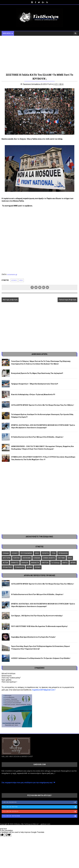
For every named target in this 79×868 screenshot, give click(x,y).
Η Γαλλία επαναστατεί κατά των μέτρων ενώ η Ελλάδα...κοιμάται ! (37, 437)
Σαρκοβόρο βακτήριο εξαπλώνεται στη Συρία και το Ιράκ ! (33, 637)
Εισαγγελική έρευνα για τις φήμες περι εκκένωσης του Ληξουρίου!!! (37, 373)
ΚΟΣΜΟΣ (14, 280)
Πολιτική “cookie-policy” (11, 678)
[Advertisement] (40, 54)
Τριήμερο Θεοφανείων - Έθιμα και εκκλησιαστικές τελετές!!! (35, 384)
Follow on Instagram (40, 816)
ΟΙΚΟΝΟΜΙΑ (27, 558)
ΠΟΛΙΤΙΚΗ (16, 558)
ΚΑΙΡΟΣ (65, 563)
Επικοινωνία (7, 676)
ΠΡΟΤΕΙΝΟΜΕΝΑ (26, 553)
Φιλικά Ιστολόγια (8, 674)
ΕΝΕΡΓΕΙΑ (45, 563)
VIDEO (21, 280)
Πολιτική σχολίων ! (9, 682)
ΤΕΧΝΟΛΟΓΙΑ (19, 567)
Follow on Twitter (40, 807)
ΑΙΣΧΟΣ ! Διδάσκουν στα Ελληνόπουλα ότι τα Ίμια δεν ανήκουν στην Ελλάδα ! (41, 658)
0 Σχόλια (50, 84)
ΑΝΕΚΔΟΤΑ (35, 563)
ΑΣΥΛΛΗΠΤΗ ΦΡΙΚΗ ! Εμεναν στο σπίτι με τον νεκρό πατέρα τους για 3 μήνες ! (43, 405)
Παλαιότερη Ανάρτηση (67, 300)
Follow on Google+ (40, 812)
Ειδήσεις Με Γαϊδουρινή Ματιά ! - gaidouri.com (32, 824)
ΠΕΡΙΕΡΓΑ (45, 553)
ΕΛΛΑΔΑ (6, 553)
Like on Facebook (40, 803)
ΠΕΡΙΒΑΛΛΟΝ (63, 553)
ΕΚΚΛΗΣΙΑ (25, 563)
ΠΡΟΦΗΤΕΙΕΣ (7, 567)
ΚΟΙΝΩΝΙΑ (37, 558)
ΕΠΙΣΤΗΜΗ (61, 558)
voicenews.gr (12, 274)
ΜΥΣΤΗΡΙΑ (7, 558)
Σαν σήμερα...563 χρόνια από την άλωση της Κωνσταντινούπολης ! (37, 616)
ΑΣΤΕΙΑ (5, 563)
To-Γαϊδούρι (55, 563)
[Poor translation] (8, 835)
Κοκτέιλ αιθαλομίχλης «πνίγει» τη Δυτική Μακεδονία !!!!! (33, 394)
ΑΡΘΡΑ (73, 563)
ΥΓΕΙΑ (54, 553)
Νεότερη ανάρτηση (10, 300)
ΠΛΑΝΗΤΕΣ (15, 563)
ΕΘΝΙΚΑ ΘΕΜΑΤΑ (49, 558)
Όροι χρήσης (7, 680)
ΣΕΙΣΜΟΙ (38, 567)
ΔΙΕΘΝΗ (29, 567)
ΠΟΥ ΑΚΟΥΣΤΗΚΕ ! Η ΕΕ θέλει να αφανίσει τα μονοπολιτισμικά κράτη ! (39, 626)
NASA (70, 558)
